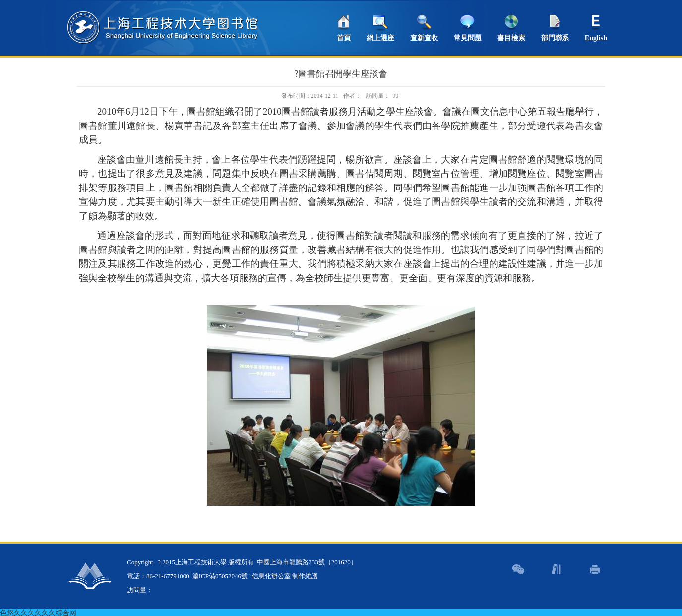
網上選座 (380, 38)
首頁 (344, 38)
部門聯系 (555, 38)
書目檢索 (511, 38)
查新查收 (424, 38)
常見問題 (468, 38)
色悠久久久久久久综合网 (38, 612)
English (596, 38)
